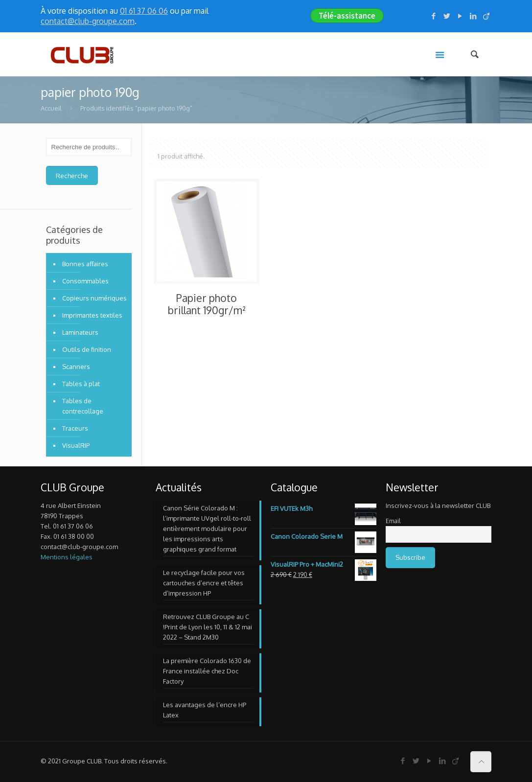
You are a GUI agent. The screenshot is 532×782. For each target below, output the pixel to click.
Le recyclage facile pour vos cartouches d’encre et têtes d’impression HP (204, 583)
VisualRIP (76, 445)
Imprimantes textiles (92, 315)
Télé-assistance (347, 16)
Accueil (51, 108)
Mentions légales (67, 557)
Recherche (72, 175)
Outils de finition (87, 349)
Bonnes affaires (85, 264)
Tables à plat (81, 384)
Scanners (76, 367)
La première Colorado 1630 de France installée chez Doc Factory (207, 671)
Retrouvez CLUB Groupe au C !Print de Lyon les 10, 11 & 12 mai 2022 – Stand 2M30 (208, 627)
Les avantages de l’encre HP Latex (205, 710)
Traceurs (75, 428)
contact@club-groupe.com (88, 21)
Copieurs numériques (94, 298)
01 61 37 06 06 (144, 11)
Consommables (85, 281)
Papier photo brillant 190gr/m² (207, 304)
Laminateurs (80, 332)
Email (393, 521)
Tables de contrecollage (83, 406)
